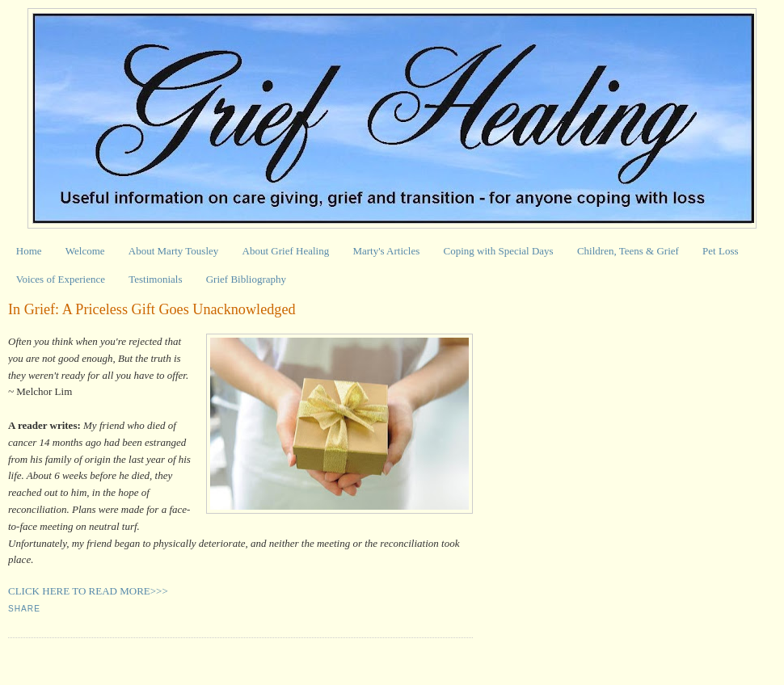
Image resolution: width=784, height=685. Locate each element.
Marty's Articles (386, 251)
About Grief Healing (286, 251)
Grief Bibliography (246, 279)
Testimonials (155, 279)
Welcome (85, 251)
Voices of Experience (61, 279)
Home (29, 251)
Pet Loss (720, 251)
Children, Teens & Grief (628, 251)
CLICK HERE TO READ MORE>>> (88, 591)
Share (24, 609)
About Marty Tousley (174, 251)
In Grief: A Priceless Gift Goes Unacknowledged (152, 309)
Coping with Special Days (499, 251)
